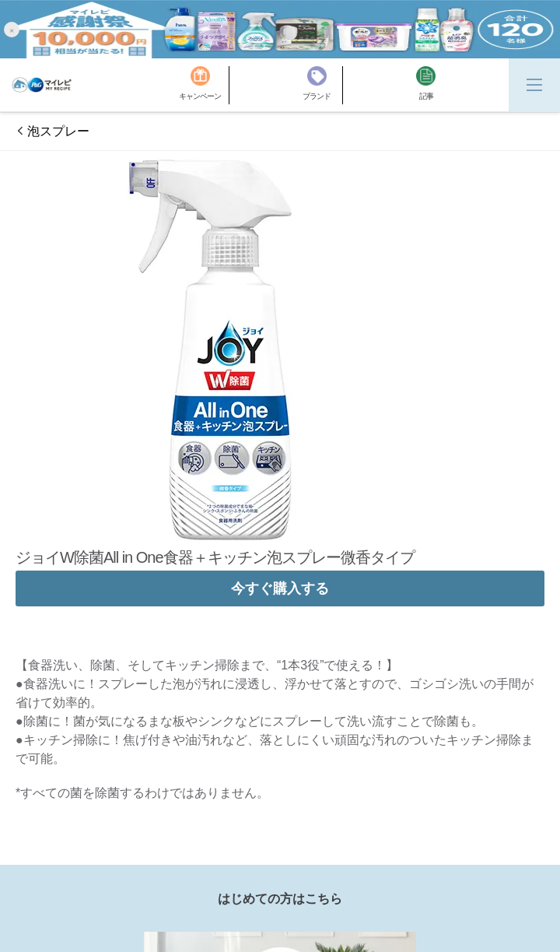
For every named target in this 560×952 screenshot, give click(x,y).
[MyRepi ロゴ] (42, 85)
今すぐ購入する (280, 588)
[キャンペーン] (204, 85)
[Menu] (534, 85)
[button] (12, 29)
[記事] (426, 85)
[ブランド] (323, 85)
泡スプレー (58, 131)
